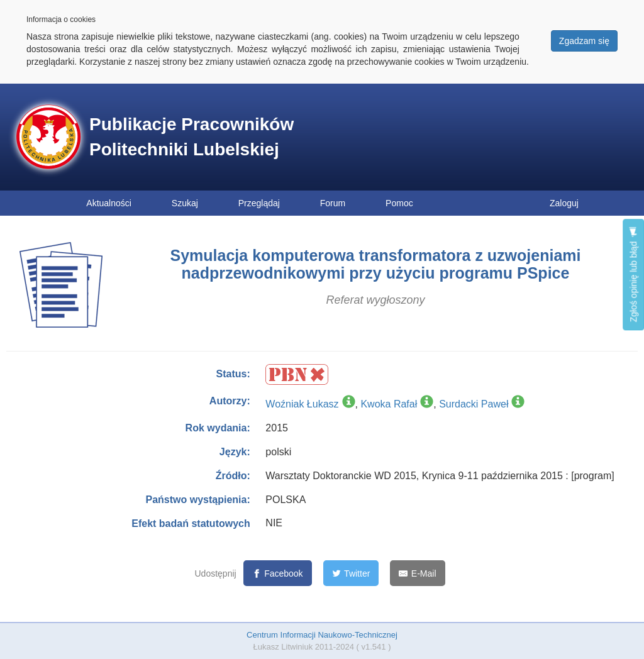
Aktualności (109, 203)
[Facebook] (278, 573)
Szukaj (185, 203)
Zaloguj (564, 203)
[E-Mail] (417, 573)
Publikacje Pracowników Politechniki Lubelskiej (192, 137)
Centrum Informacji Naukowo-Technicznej (322, 635)
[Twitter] (351, 573)
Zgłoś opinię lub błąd (633, 274)
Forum (333, 203)
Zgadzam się (584, 41)
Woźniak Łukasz (302, 404)
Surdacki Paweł (474, 404)
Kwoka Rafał (389, 404)
